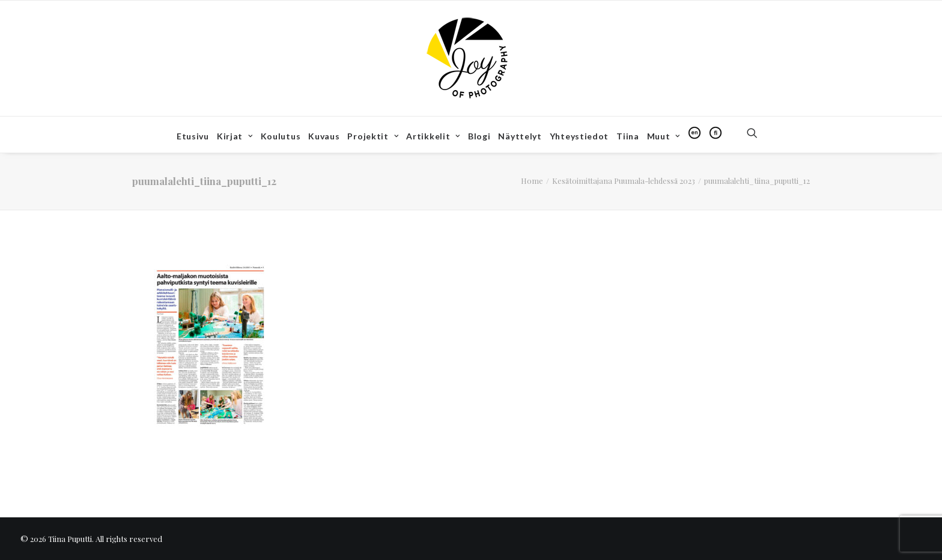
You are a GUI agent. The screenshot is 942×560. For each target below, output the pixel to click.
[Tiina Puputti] (471, 58)
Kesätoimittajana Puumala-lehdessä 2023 (624, 181)
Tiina (628, 136)
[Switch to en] (694, 133)
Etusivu (193, 136)
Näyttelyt (520, 136)
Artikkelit (433, 136)
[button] (758, 133)
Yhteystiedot (579, 136)
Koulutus (281, 136)
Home (532, 181)
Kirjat (235, 136)
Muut (664, 136)
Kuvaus (324, 136)
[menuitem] (193, 136)
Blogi (479, 136)
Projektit (373, 136)
